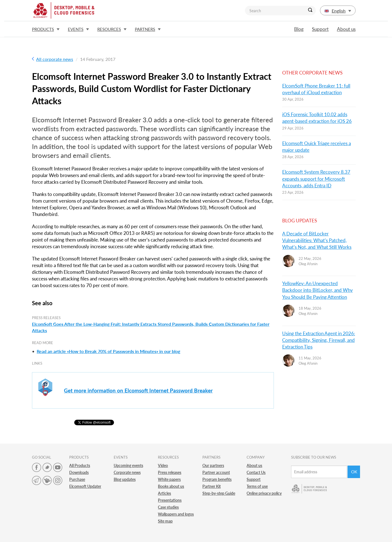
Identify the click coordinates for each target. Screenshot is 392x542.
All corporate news (53, 59)
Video (163, 465)
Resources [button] (112, 29)
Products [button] (46, 29)
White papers (169, 479)
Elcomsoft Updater (85, 486)
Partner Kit (212, 486)
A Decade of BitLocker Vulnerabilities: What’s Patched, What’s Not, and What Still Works (317, 240)
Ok (354, 472)
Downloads (79, 472)
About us (346, 29)
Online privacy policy (264, 493)
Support (320, 29)
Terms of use (257, 486)
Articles (164, 493)
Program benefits (217, 479)
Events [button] (78, 29)
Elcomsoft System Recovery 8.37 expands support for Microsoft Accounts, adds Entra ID (316, 179)
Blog (299, 29)
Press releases (170, 472)
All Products (80, 465)
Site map (165, 521)
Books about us (171, 486)
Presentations (170, 500)
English (338, 11)
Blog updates (125, 479)
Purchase (77, 479)
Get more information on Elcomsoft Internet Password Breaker (138, 390)
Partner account (216, 472)
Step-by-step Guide (219, 493)
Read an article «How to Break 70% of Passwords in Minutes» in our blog (108, 351)
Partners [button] (148, 29)
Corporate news (127, 472)
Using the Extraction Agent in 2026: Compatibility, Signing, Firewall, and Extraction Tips (319, 340)
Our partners (213, 465)
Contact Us (256, 472)
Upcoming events (128, 465)
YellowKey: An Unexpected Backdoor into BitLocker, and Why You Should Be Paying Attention (317, 290)
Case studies (168, 507)
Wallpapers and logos (176, 514)
